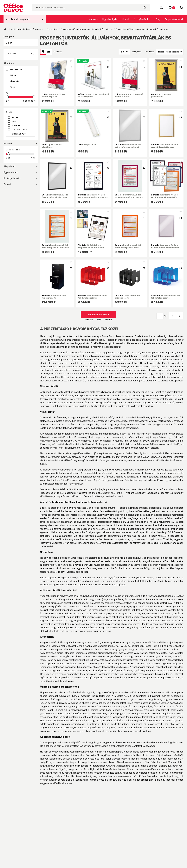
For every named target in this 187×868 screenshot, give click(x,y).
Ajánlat (13, 75)
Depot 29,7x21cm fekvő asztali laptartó (93, 95)
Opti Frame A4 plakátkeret (52, 146)
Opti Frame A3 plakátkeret (161, 95)
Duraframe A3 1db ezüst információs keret (128, 146)
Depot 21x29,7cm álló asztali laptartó (129, 95)
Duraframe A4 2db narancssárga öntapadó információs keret (128, 247)
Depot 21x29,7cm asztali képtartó (54, 95)
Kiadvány (93, 19)
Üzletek (126, 19)
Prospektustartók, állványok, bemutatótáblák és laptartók (87, 29)
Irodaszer (39, 29)
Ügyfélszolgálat (110, 19)
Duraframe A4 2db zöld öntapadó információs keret (55, 247)
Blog (158, 19)
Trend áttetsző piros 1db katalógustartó (93, 297)
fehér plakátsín (87, 144)
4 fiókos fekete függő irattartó (54, 297)
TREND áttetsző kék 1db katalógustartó (166, 297)
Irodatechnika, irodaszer (21, 29)
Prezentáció (52, 29)
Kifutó (13, 87)
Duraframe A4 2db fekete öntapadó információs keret (93, 197)
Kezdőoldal (5, 29)
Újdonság (14, 81)
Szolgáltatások (141, 19)
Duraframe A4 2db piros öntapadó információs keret (129, 197)
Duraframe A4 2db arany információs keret (164, 146)
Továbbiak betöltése (98, 315)
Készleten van (16, 69)
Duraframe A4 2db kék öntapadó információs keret (164, 197)
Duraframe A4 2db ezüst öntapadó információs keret (165, 247)
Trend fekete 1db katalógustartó (128, 297)
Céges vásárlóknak (174, 19)
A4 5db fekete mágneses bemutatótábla (91, 246)
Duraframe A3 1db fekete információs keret (55, 196)
